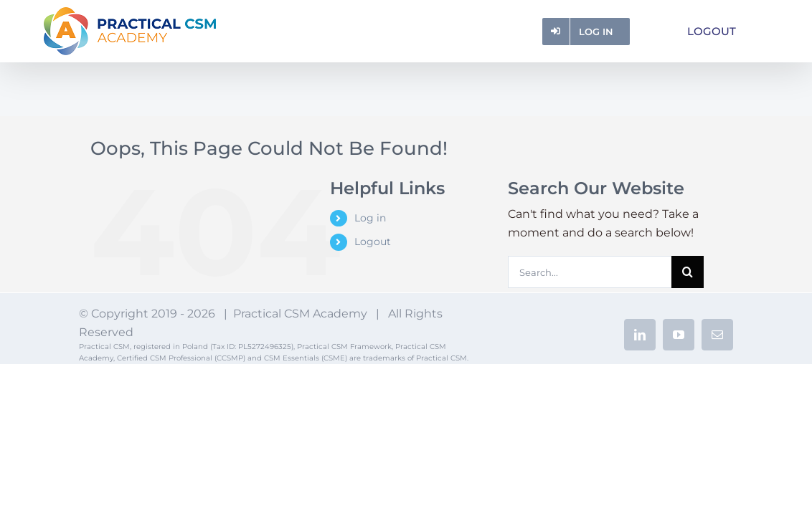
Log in (370, 218)
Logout (373, 242)
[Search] (688, 272)
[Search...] (590, 272)
